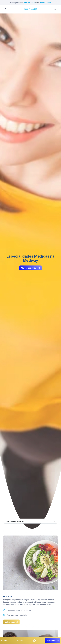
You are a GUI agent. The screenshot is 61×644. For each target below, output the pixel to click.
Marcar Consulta (30, 268)
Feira (20, 640)
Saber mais (11, 622)
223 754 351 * (29, 3)
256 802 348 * (45, 3)
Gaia (4, 640)
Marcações (53, 640)
